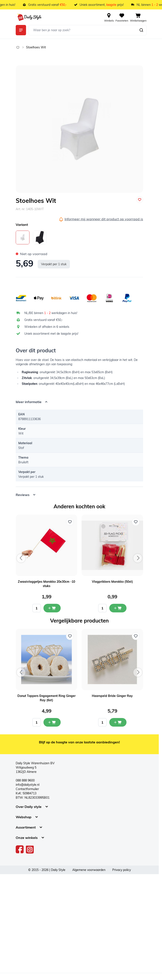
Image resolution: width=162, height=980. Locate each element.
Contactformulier (27, 789)
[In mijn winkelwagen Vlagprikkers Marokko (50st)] (118, 608)
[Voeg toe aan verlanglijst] (140, 200)
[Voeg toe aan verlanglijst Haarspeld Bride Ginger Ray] (136, 636)
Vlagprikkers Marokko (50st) (112, 582)
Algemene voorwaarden (89, 870)
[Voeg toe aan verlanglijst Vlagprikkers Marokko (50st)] (136, 522)
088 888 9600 (25, 780)
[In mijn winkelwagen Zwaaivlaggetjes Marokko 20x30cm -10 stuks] (52, 608)
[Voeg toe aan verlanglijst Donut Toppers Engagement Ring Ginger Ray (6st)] (70, 636)
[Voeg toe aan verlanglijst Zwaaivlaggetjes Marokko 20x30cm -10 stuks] (70, 522)
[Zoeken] (141, 30)
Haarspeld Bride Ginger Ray (112, 696)
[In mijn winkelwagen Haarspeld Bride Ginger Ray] (118, 722)
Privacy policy (122, 870)
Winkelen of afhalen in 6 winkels (47, 327)
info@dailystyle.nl (28, 785)
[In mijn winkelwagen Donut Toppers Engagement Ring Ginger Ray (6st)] (52, 722)
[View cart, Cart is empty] (138, 17)
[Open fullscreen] (79, 129)
